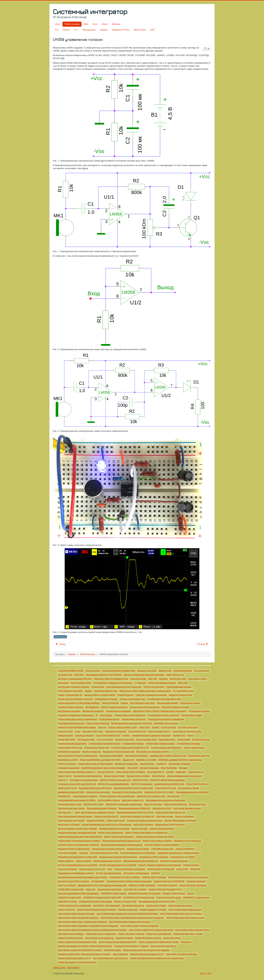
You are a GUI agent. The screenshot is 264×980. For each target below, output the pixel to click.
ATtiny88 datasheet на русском (114, 829)
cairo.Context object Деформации (185, 910)
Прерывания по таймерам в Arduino (76, 873)
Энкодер (183, 768)
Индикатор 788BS (96, 821)
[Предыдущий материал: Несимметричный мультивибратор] (60, 644)
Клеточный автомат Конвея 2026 (119, 671)
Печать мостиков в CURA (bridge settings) (79, 703)
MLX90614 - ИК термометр (107, 906)
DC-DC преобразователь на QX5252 (118, 865)
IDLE (110, 869)
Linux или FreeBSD (67, 853)
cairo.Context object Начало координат (140, 926)
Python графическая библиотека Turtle (77, 942)
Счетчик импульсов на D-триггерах (124, 687)
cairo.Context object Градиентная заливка (129, 922)
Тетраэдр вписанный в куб (71, 723)
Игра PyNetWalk (169, 768)
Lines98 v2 (161, 764)
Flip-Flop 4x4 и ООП (93, 804)
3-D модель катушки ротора (84, 780)
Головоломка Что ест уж (70, 748)
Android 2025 (98, 687)
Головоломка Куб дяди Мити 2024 (164, 699)
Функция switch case (93, 732)
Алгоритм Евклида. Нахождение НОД (77, 833)
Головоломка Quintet (199, 711)
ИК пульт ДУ (173, 796)
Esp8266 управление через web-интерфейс (103, 768)
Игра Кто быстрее (153, 804)
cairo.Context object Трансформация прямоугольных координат (132, 918)
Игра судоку (106, 715)
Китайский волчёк (201, 740)
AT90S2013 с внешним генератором (124, 804)
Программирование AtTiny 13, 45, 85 (135, 813)
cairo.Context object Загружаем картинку (78, 918)
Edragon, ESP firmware (174, 894)
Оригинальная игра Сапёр (71, 808)
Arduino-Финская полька (180, 906)
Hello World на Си (175, 675)
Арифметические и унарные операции (151, 736)
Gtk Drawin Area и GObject (71, 934)
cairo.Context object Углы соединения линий (151, 930)
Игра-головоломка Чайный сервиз (75, 817)
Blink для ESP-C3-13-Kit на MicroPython (78, 756)
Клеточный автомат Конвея (162, 683)
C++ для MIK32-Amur (184, 691)
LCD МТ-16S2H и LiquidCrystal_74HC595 (78, 845)
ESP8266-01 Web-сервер (113, 894)
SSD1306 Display (112, 950)
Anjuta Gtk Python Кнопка (70, 938)
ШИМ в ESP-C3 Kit (67, 788)
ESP (152, 30)
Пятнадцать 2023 (86, 740)
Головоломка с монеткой (118, 711)
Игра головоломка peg (98, 723)
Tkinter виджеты (66, 861)
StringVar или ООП (162, 808)
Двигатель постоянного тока (151, 796)
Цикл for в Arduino (67, 885)
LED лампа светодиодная (136, 873)
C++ (76, 30)
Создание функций (196, 881)
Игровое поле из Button (138, 776)
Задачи (88, 691)
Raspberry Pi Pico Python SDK (127, 792)
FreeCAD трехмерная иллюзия (151, 695)
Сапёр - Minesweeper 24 (70, 695)
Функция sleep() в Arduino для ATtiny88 (77, 829)
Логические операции (179, 764)
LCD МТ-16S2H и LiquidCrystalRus (162, 845)
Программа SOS (167, 740)
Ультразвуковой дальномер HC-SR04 (77, 800)
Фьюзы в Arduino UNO (125, 902)
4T (97, 715)
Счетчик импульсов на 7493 (104, 853)
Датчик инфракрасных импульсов (184, 776)
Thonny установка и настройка (130, 869)
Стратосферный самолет (179, 687)
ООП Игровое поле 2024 (142, 703)
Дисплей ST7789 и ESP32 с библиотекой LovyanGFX (160, 711)
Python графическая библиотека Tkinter (159, 942)
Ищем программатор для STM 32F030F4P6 (80, 837)
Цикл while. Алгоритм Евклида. (182, 954)
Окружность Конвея (190, 703)
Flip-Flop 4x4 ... (65, 813)
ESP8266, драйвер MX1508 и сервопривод (180, 760)
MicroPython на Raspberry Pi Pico (153, 752)
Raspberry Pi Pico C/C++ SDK (159, 792)
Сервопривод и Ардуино (85, 796)
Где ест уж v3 (65, 776)
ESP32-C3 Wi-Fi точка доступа (115, 780)
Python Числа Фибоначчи (111, 833)
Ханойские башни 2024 (106, 691)
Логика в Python (191, 865)
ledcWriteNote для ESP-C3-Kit (169, 784)
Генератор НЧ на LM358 (182, 857)
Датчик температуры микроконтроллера (144, 675)
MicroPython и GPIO (68, 760)
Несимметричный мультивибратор (141, 861)
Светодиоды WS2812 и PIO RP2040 (104, 675)
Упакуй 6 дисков (125, 695)
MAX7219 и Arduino (143, 825)
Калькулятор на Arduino (98, 792)
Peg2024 (163, 679)
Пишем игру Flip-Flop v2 (106, 817)
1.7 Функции (140, 683)
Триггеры (84, 853)
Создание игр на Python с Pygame (131, 946)
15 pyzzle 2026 (93, 671)
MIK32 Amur (140, 30)
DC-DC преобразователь (109, 873)
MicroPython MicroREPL (111, 756)
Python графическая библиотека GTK (118, 942)
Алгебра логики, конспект (71, 707)
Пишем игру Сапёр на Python (157, 841)
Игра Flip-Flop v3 (156, 772)
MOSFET (156, 873)
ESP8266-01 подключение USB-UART (102, 898)
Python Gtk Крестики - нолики (188, 934)
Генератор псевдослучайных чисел (145, 821)
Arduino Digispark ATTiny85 (153, 910)
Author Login (59, 967)
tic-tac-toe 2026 (202, 671)
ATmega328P (98, 881)
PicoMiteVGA (64, 796)
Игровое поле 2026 (147, 671)
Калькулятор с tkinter (188, 788)
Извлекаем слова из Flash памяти (96, 764)
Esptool (191, 894)
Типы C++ (63, 780)
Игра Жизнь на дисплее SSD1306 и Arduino (80, 950)
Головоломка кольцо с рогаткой (163, 715)
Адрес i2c (90, 889)
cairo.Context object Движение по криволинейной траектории (127, 914)
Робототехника (72, 24)
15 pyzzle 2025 (65, 675)
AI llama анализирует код (132, 699)
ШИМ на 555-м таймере (154, 877)
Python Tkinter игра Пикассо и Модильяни (146, 833)
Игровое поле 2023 (125, 740)
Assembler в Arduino (167, 885)
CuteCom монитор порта (169, 898)
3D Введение (92, 707)
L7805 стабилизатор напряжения (75, 906)
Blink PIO (79, 675)
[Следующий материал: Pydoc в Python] (203, 644)
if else (78, 732)
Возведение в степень (106, 699)
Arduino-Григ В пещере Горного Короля (96, 910)
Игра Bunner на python (69, 711)
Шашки (124, 703)
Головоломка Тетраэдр (189, 744)
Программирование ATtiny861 (101, 808)
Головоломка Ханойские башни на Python (79, 841)
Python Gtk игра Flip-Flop (159, 934)
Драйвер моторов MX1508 (71, 792)
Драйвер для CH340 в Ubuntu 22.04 (168, 756)
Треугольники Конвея (167, 703)
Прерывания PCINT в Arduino (170, 825)
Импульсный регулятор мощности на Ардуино (146, 950)
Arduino (104, 30)
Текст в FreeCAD (110, 703)
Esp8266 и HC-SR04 (146, 760)
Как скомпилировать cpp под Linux (110, 958)
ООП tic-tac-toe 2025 (154, 687)
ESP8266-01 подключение (196, 898)
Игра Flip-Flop (147, 764)
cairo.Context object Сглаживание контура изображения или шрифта (92, 930)
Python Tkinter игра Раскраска (119, 837)
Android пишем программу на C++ (147, 954)
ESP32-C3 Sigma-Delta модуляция (167, 780)
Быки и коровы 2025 (81, 683)
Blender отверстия (92, 752)
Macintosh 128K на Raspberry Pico (111, 679)
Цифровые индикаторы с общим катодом (178, 853)
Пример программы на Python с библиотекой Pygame (85, 946)
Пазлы (191, 736)
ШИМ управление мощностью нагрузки (188, 877)
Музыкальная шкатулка (109, 889)
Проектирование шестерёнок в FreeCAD (132, 723)
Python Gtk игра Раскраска (193, 885)
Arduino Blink (184, 740)
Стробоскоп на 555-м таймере (125, 877)
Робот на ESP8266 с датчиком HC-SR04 (100, 760)
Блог (95, 24)
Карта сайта (73, 967)
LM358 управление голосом (107, 861)
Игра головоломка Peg (175, 804)
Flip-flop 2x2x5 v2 (106, 772)
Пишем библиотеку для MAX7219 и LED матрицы (106, 825)
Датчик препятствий (114, 776)
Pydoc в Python (84, 861)
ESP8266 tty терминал (69, 752)
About (105, 24)
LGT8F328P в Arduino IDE (71, 889)
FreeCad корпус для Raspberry (166, 748)
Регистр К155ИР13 (185, 849)
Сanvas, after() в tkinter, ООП (123, 727)
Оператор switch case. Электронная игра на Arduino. (84, 954)
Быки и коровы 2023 (146, 740)
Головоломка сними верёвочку (130, 715)
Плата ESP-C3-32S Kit (197, 784)
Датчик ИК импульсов (133, 906)
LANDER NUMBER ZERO (71, 671)
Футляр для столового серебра (73, 687)
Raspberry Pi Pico (121, 30)
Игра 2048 (132, 768)
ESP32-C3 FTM (140, 780)
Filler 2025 (183, 683)
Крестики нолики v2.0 (133, 800)
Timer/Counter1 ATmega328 (161, 869)
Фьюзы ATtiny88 (139, 829)
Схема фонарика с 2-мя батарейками (77, 962)
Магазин (116, 24)
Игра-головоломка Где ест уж (170, 813)
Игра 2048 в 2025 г (198, 679)
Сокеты (126, 736)
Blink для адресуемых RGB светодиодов (78, 894)
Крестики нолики (165, 817)
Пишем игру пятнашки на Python (108, 849)
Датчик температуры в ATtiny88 (180, 821)
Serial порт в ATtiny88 (69, 825)
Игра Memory (159, 776)
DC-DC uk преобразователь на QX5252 (78, 865)
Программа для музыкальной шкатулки (165, 800)
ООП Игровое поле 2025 (70, 691)
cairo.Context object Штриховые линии (185, 918)
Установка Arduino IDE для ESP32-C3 (77, 784)
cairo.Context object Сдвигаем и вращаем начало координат (88, 926)
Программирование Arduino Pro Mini (157, 902)
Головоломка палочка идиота (145, 707)
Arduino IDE (182, 869)
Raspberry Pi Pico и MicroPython (74, 849)
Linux (57, 24)
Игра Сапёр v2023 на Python (131, 772)
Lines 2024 (144, 727)
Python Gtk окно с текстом (131, 934)
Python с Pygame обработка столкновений (160, 865)
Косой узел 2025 (178, 679)
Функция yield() (65, 736)
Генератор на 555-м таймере (154, 857)
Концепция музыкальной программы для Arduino (83, 877)
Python (66, 30)
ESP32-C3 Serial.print (142, 784)
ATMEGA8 (195, 869)
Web (86, 24)
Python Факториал (116, 821)
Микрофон (181, 772)
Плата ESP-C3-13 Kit (165, 788)
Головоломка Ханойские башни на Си (121, 841)
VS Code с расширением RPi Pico (75, 679)
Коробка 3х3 (179, 736)
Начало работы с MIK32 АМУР (100, 695)
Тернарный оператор (116, 732)
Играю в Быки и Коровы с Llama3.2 (75, 699)
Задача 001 (128, 760)
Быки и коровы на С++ (159, 732)
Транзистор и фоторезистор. (88, 776)
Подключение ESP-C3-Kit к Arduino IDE (133, 788)
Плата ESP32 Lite (137, 732)
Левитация (63, 683)
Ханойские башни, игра (70, 804)
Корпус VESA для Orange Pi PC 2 (165, 889)
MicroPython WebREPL (137, 756)
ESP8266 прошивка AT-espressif (144, 894)
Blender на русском (128, 910)
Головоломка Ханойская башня (105, 744)
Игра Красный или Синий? (71, 821)
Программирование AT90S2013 (135, 808)
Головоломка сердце (192, 715)
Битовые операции (149, 768)
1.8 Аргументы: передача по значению (113, 683)
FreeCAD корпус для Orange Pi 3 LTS (130, 748)
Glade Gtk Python (172, 938)
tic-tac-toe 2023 (65, 732)
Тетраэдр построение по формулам (166, 719)
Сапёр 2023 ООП (67, 740)
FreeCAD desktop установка (176, 707)
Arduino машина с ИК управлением (117, 796)
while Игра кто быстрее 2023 (187, 732)
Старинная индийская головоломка (76, 715)
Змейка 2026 (165, 671)
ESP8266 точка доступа (166, 723)
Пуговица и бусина (84, 736)
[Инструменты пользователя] (207, 49)
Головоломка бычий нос (134, 719)
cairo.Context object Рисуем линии (192, 930)
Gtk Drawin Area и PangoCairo (101, 934)
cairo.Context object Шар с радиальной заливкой (82, 922)
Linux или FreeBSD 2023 (108, 736)
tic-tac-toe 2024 (169, 727)
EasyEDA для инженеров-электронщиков (122, 845)
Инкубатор (186, 942)
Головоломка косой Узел (97, 748)
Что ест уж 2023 (105, 740)
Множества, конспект (93, 711)
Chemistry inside (138, 679)
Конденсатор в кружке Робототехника (118, 857)
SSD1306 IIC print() (67, 902)
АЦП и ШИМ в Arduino (109, 800)
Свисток (102, 727)
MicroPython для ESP (199, 756)
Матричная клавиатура (127, 764)
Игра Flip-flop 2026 (183, 671)
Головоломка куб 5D (109, 719)
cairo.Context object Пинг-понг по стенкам (181, 914)
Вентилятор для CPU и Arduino (73, 881)
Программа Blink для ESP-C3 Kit (95, 788)
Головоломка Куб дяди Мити (72, 744)
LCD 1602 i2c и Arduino (135, 889)
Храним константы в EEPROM (169, 881)
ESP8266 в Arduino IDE (69, 898)
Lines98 (170, 772)
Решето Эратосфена (194, 748)
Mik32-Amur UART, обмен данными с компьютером (145, 691)
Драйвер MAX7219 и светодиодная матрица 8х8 (102, 885)
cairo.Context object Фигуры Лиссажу (76, 914)
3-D (57, 30)
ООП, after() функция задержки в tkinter (95, 813)
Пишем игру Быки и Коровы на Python (155, 837)
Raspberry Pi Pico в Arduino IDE (119, 752)
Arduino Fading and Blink (162, 829)
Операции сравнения (69, 768)
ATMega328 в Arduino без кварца (95, 902)
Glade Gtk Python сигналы (148, 938)
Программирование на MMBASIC (193, 792)
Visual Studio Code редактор (99, 938)
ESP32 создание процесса (114, 707)
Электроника (89, 30)
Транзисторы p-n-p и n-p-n (92, 869)
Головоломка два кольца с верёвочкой (77, 719)
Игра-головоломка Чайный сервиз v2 (77, 772)
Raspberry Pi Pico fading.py (188, 841)
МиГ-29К (153, 679)
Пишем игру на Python (138, 849)
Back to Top (205, 974)
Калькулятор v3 (196, 772)
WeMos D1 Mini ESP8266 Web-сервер (77, 727)
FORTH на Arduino (67, 764)
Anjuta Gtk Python (124, 938)
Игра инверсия (120, 954)
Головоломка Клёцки (133, 744)
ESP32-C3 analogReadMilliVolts (113, 784)
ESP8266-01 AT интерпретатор (139, 898)
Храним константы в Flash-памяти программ (129, 881)
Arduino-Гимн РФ (66, 910)
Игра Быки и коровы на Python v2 (137, 817)
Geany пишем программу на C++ (74, 958)
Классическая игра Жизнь (164, 946)
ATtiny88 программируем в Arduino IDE (77, 857)
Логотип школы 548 (188, 727)
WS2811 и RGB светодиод (142, 885)
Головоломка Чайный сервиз (160, 744)
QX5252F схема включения (174, 861)
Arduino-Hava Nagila (156, 906)
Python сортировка (185, 817)
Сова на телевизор (67, 869)
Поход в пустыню (197, 804)
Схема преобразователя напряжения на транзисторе (157, 958)
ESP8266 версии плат (162, 849)
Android (155, 727)
